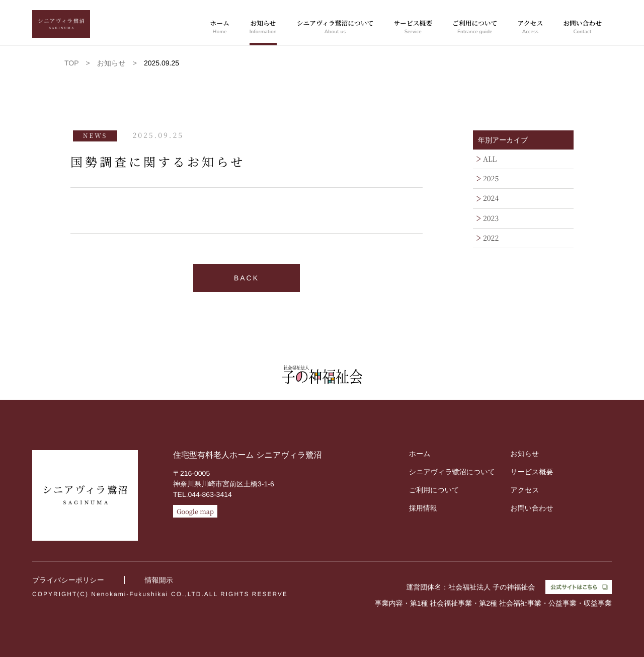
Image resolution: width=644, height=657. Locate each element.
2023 (491, 218)
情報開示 (159, 580)
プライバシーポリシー (68, 580)
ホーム (219, 28)
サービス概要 (413, 28)
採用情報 (423, 508)
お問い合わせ (582, 28)
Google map (195, 511)
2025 (491, 179)
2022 (491, 238)
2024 (491, 198)
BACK (247, 278)
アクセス (530, 28)
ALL (490, 159)
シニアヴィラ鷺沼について (335, 28)
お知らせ (263, 28)
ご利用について (475, 28)
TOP (72, 63)
